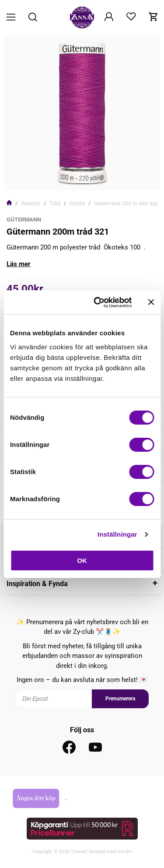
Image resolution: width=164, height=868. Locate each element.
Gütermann (24, 220)
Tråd (55, 204)
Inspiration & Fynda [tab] (37, 584)
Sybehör (31, 204)
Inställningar (117, 534)
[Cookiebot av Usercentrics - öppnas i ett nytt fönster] (98, 302)
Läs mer (19, 264)
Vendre (125, 852)
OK (82, 561)
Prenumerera (120, 699)
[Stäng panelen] (151, 302)
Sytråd (77, 204)
